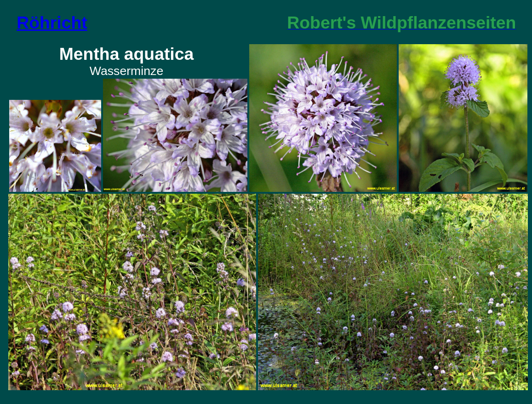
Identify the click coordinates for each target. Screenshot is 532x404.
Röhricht (52, 23)
